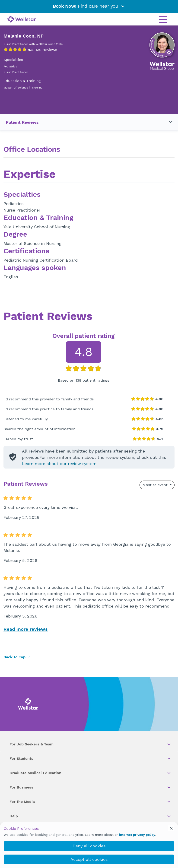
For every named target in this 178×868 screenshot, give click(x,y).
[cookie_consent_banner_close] (171, 828)
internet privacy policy (137, 835)
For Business (90, 787)
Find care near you (89, 6)
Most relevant (156, 485)
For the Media (90, 802)
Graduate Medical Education (90, 773)
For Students (90, 759)
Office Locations (32, 149)
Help (90, 816)
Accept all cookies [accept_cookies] (89, 859)
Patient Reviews (22, 122)
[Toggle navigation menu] (168, 122)
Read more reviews (26, 629)
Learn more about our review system (59, 464)
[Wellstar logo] (22, 19)
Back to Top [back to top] (17, 657)
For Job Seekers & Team (90, 744)
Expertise (30, 175)
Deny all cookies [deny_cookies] (89, 846)
